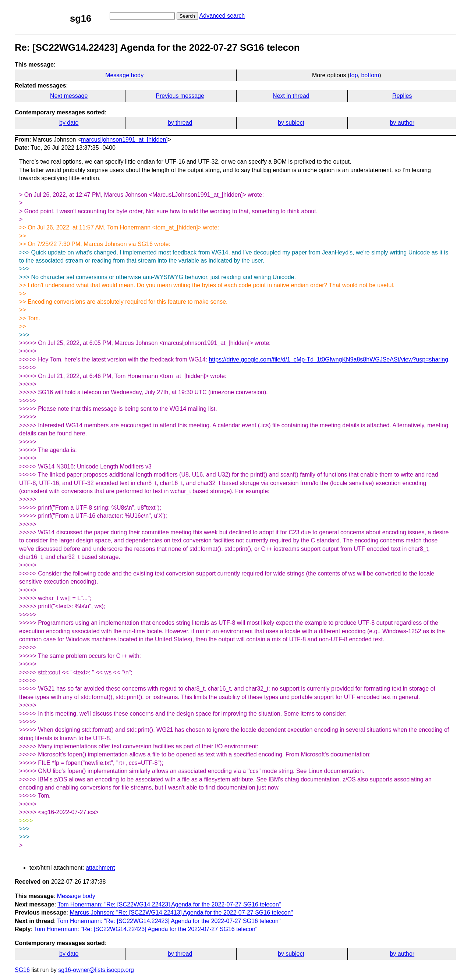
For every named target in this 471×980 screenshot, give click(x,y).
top (354, 75)
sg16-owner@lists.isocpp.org (96, 970)
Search (187, 16)
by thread (180, 123)
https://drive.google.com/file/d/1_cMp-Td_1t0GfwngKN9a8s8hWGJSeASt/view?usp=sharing (328, 359)
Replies (402, 96)
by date (69, 123)
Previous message (180, 96)
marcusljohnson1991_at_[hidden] (124, 140)
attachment (100, 868)
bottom (370, 75)
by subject (291, 123)
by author (402, 123)
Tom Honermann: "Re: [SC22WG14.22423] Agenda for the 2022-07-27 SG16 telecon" (169, 904)
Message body (124, 75)
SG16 (22, 970)
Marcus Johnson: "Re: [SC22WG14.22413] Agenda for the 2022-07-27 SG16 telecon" (181, 913)
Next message (69, 96)
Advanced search (222, 16)
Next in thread (291, 96)
